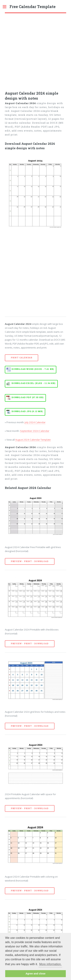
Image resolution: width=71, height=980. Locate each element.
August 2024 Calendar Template (33, 440)
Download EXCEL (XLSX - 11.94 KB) (33, 383)
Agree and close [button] (35, 974)
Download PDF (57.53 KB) (27, 397)
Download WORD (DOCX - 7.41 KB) (33, 369)
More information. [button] (50, 964)
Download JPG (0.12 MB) (27, 411)
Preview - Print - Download (30, 561)
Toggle (6, 7)
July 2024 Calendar (35, 422)
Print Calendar (22, 358)
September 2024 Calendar (35, 431)
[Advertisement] (35, 51)
